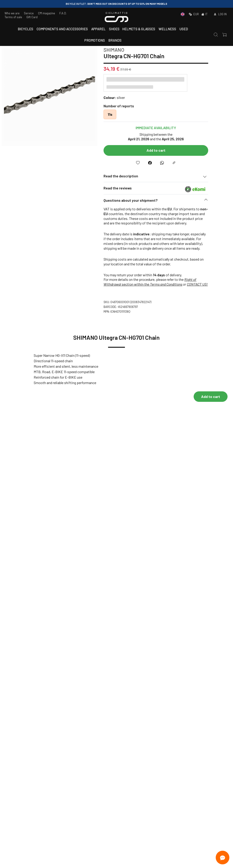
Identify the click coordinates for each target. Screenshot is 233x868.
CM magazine (47, 13)
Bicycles (25, 29)
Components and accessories (62, 29)
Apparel (98, 29)
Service (29, 13)
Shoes (114, 29)
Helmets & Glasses (139, 29)
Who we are (12, 13)
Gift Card (32, 17)
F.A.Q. (63, 13)
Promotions (95, 40)
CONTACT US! (214, 284)
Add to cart (173, 150)
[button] (172, 201)
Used (184, 29)
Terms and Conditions (183, 284)
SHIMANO (130, 50)
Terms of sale (13, 17)
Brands (115, 40)
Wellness (167, 29)
